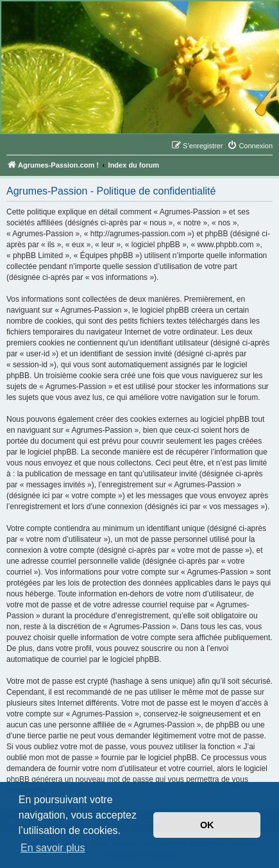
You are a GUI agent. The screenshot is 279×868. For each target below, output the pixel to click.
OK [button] (207, 825)
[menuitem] (250, 146)
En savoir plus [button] (53, 848)
